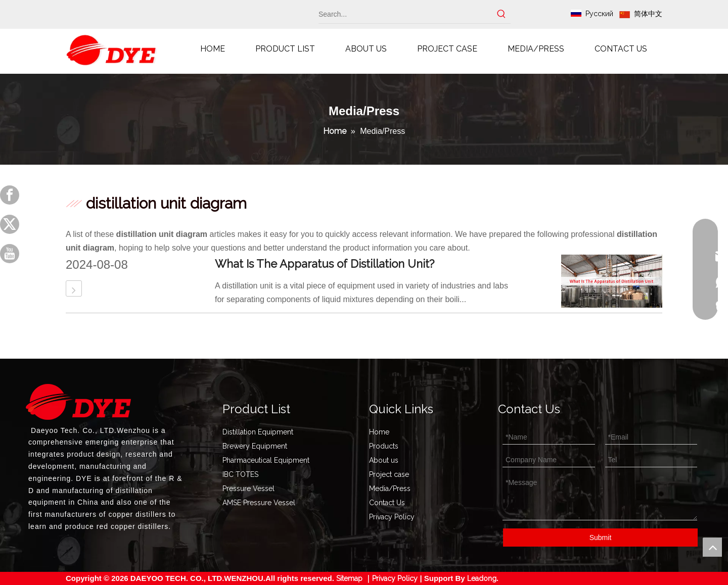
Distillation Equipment (258, 432)
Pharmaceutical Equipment (266, 460)
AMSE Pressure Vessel (259, 503)
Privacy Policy (392, 517)
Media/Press (390, 489)
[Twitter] (10, 224)
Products (384, 446)
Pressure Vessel (248, 489)
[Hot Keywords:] (502, 14)
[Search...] (405, 14)
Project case (389, 474)
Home (379, 432)
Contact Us (387, 503)
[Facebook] (10, 195)
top (712, 547)
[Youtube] (10, 254)
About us (384, 460)
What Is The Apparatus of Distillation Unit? (325, 264)
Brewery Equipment (255, 446)
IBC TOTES (240, 474)
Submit (601, 538)
